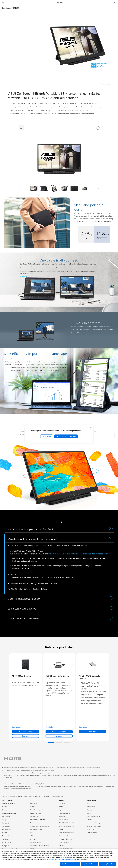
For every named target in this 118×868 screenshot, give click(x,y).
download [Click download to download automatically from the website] (45, 272)
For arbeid (5, 823)
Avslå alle (89, 864)
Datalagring (34, 816)
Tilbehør (5, 810)
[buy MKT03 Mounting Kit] (21, 676)
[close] (91, 427)
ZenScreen (46, 797)
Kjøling (32, 807)
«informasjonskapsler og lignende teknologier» (59, 859)
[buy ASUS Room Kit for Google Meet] (59, 677)
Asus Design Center (94, 816)
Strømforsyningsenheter (38, 810)
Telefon (4, 807)
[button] (3, 3)
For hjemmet (6, 817)
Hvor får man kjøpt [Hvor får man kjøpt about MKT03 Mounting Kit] (26, 732)
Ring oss (62, 846)
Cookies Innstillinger (70, 864)
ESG (89, 803)
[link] (59, 3)
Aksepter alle (108, 864)
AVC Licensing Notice (94, 826)
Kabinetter (34, 803)
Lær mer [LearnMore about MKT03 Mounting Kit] (26, 736)
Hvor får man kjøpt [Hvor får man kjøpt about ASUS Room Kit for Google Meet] (59, 732)
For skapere (6, 826)
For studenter (6, 830)
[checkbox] (103, 84)
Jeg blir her (47, 436)
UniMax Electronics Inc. (67, 826)
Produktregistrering (65, 839)
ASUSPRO (91, 820)
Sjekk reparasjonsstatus (67, 833)
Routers (33, 823)
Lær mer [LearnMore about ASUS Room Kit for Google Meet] (59, 736)
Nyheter (62, 810)
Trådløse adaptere (36, 829)
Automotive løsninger (94, 823)
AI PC (89, 813)
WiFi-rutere (34, 839)
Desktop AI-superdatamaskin (39, 846)
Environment (91, 807)
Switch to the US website (66, 436)
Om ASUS (62, 803)
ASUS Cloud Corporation (67, 823)
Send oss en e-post (65, 842)
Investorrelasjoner (65, 813)
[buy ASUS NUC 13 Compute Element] (93, 677)
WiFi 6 (32, 836)
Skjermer (5, 839)
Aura (89, 836)
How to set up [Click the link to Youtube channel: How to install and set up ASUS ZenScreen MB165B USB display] (25, 277)
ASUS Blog (91, 829)
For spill (5, 820)
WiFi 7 (32, 833)
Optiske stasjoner (36, 813)
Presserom (62, 816)
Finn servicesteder (65, 836)
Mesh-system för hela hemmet (40, 826)
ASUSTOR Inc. (64, 820)
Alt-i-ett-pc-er (7, 843)
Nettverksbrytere (36, 842)
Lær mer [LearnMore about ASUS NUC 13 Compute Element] (92, 732)
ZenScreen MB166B (11, 8)
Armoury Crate (92, 833)
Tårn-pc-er (5, 846)
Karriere (62, 807)
